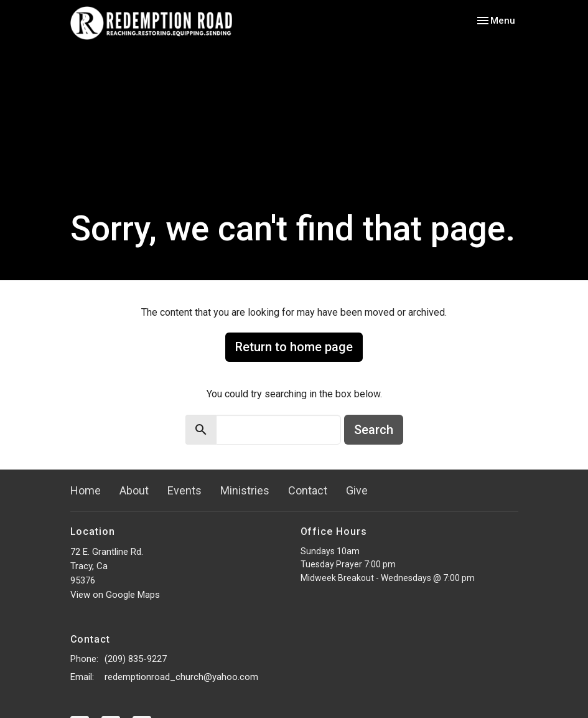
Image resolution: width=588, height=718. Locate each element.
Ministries (245, 490)
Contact (308, 490)
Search (374, 430)
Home (86, 490)
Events (184, 490)
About (134, 490)
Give (357, 490)
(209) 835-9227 (136, 659)
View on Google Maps (115, 595)
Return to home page (294, 347)
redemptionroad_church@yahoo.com (181, 677)
